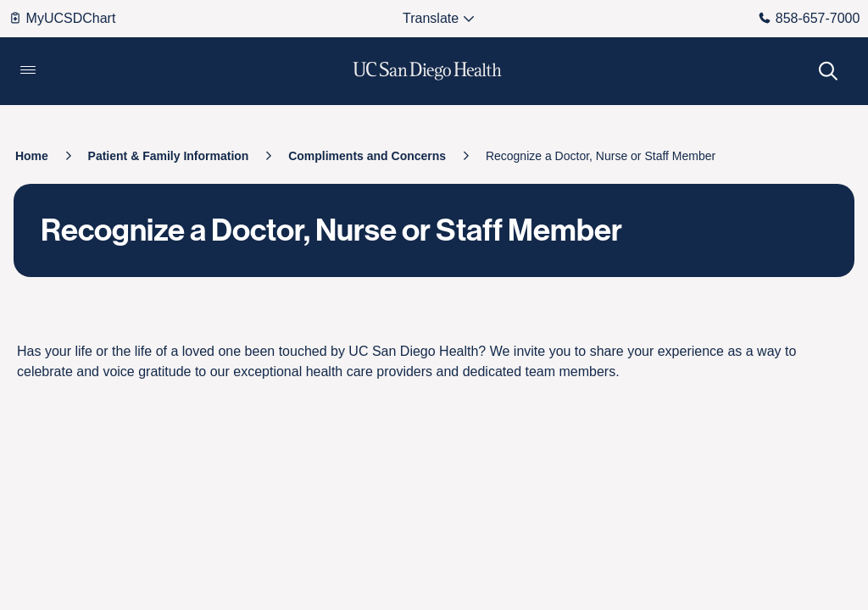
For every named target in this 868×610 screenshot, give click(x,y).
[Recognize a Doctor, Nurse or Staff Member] (601, 156)
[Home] (32, 156)
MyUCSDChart (62, 18)
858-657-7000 (809, 18)
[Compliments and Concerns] (367, 156)
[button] (28, 71)
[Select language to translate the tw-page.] (431, 19)
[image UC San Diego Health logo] (428, 71)
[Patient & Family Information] (169, 156)
